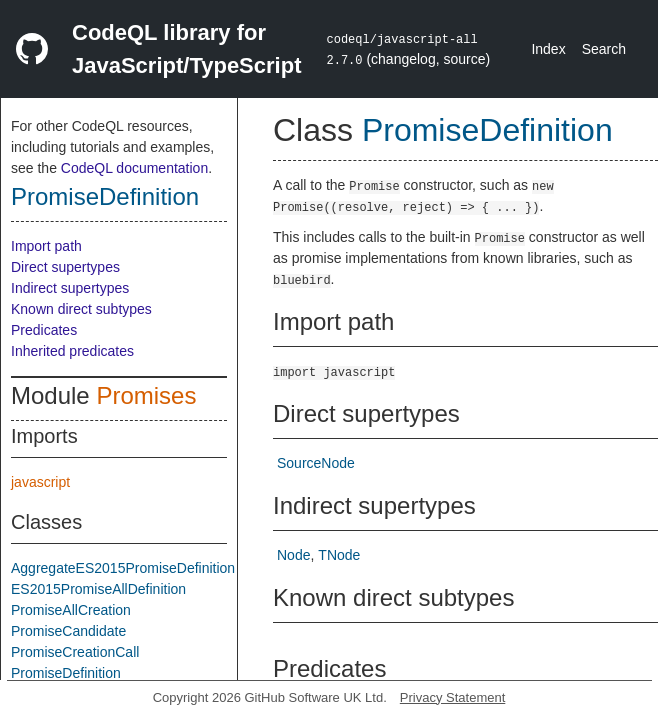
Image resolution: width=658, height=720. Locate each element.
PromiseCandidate (68, 631)
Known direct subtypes (81, 309)
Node (293, 555)
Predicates (44, 330)
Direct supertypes (65, 267)
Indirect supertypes (70, 288)
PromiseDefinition (105, 196)
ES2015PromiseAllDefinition (98, 589)
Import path (46, 246)
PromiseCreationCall (75, 652)
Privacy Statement (453, 697)
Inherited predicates (72, 351)
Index (548, 49)
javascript (40, 482)
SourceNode (316, 463)
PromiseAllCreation (71, 610)
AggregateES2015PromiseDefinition (123, 568)
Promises (146, 395)
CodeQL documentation (134, 168)
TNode (339, 555)
